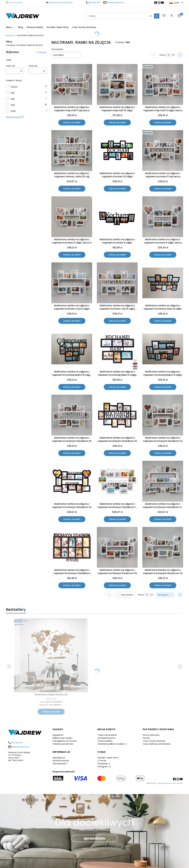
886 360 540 (94, 2)
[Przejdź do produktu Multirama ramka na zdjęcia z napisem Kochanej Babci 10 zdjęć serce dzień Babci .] (72, 349)
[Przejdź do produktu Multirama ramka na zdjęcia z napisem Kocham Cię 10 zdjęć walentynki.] (72, 283)
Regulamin (58, 735)
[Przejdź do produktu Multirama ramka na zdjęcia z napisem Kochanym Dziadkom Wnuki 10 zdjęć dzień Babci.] (72, 547)
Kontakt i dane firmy (108, 758)
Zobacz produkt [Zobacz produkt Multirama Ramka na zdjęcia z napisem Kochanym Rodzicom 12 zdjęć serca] (163, 585)
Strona (162, 55)
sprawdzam (94, 838)
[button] (157, 16)
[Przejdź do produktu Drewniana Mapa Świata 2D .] (51, 655)
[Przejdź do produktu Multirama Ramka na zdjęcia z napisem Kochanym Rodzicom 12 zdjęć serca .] (163, 547)
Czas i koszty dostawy (154, 741)
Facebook (103, 764)
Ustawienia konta (106, 738)
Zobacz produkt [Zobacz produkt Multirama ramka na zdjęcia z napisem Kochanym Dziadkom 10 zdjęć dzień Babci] (72, 453)
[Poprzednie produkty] (125, 595)
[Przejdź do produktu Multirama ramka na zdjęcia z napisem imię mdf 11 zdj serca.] (72, 84)
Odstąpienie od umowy (65, 741)
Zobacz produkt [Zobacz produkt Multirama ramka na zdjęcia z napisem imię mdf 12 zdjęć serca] (163, 122)
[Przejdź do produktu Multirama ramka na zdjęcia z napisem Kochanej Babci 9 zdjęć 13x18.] (163, 349)
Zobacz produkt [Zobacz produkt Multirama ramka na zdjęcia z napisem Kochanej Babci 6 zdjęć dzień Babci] (117, 387)
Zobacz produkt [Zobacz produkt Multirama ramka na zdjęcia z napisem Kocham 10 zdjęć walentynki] (117, 189)
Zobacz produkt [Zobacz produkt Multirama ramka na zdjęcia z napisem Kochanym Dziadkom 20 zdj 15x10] (163, 519)
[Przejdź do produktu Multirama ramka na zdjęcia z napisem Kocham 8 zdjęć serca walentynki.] (163, 217)
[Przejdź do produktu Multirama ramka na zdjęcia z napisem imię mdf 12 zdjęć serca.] (163, 84)
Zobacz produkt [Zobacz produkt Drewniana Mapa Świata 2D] (51, 712)
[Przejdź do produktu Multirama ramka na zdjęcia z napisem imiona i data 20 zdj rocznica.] (72, 151)
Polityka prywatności (63, 744)
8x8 (13, 99)
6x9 (13, 93)
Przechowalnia (105, 741)
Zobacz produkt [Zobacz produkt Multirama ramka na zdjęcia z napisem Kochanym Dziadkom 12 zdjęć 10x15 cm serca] (163, 453)
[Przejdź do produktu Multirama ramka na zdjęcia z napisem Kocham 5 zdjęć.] (117, 217)
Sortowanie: (57, 49)
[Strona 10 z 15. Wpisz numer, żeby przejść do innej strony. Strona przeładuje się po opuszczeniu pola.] (168, 55)
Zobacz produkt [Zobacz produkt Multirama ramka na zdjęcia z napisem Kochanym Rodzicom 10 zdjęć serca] (117, 585)
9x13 (13, 105)
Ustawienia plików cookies (111, 744)
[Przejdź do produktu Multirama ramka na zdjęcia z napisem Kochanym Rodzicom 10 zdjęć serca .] (117, 547)
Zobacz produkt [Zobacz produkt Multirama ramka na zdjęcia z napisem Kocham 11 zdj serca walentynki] (163, 189)
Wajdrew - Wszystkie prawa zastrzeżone (166, 783)
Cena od (10, 66)
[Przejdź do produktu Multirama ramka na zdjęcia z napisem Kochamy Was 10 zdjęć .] (163, 283)
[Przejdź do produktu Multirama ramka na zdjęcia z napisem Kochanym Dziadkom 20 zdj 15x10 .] (163, 481)
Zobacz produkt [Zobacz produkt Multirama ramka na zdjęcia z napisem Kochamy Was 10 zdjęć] (163, 321)
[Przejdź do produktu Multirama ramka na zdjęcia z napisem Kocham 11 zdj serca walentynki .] (163, 151)
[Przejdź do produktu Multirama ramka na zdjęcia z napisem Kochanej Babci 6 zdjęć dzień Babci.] (117, 349)
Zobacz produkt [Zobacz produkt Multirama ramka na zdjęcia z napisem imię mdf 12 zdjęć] (117, 122)
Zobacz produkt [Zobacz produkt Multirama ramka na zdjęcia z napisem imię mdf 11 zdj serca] (72, 122)
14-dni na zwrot (15, 2)
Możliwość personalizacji (61, 2)
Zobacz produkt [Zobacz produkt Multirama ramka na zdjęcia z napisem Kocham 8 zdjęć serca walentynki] (163, 255)
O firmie (102, 761)
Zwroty (146, 738)
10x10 (13, 111)
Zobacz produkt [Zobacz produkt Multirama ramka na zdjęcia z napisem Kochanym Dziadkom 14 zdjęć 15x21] (117, 519)
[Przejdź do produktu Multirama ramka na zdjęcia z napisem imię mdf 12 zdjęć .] (117, 84)
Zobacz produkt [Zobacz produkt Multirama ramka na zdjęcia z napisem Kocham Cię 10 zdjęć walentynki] (72, 321)
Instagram (103, 767)
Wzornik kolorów (61, 761)
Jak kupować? (60, 764)
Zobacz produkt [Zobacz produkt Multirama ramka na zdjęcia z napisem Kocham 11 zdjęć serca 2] (72, 255)
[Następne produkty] (165, 595)
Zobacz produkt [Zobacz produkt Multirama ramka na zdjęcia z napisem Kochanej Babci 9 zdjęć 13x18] (163, 387)
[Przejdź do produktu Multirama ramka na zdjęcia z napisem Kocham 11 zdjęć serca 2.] (72, 217)
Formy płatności (151, 735)
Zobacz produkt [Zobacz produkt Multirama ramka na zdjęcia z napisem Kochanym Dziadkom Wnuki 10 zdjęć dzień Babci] (72, 585)
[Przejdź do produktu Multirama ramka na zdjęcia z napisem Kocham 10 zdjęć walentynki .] (117, 151)
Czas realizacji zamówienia (157, 744)
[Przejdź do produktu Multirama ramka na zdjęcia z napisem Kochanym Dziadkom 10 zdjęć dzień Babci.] (72, 415)
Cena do (33, 66)
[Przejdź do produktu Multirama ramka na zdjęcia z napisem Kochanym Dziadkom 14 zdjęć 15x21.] (117, 481)
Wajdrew (10, 35)
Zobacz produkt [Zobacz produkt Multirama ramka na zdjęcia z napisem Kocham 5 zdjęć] (117, 255)
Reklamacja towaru (62, 738)
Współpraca (59, 758)
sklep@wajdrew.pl (116, 2)
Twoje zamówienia (107, 735)
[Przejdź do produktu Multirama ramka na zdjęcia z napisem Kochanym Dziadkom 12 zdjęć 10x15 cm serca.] (163, 415)
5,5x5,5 (14, 87)
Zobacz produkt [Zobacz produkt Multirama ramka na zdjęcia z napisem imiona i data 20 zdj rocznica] (72, 189)
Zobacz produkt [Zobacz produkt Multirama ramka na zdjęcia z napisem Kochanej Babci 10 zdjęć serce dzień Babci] (72, 387)
